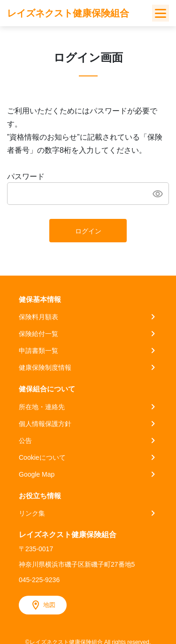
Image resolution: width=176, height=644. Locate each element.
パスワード (26, 176)
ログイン (88, 231)
